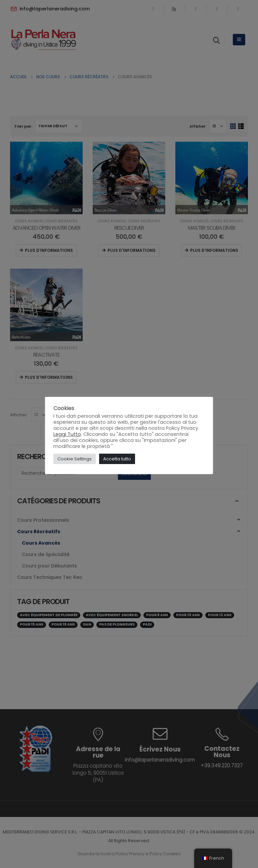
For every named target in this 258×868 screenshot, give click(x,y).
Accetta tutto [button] (117, 459)
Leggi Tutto (67, 434)
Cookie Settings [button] (75, 459)
